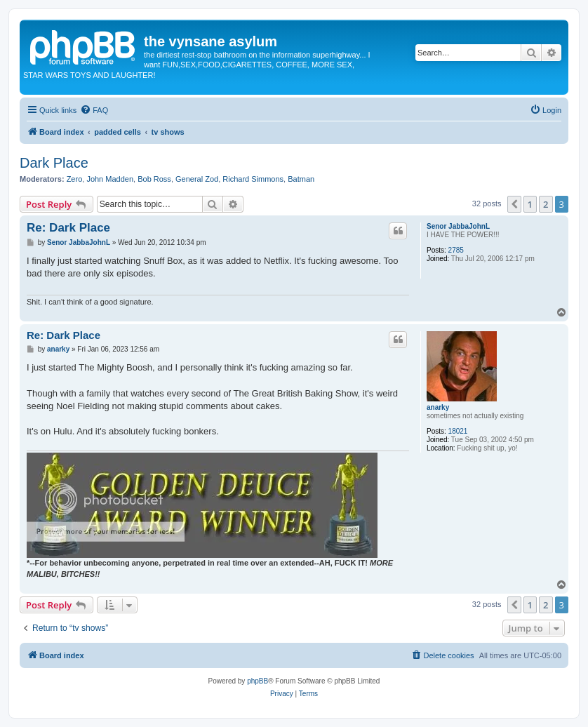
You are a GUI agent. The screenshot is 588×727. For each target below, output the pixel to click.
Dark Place (54, 163)
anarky (438, 407)
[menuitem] (94, 110)
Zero (75, 179)
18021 (458, 431)
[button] (514, 204)
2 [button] (546, 204)
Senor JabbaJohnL (458, 226)
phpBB (258, 681)
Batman (301, 179)
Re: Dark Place (68, 228)
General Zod (197, 179)
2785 (456, 250)
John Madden (110, 179)
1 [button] (530, 204)
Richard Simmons (253, 179)
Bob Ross (154, 179)
